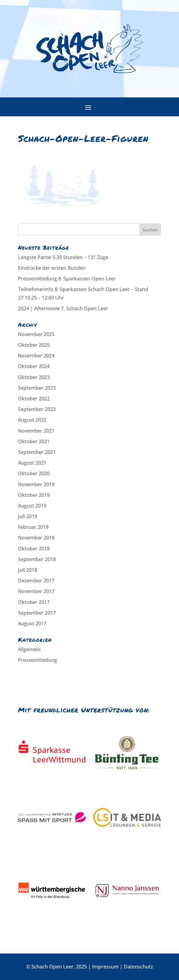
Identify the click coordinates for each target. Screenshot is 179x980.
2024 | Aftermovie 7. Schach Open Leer (63, 308)
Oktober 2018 (34, 549)
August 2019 (32, 506)
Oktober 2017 (34, 602)
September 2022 (37, 409)
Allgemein (29, 649)
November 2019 (36, 484)
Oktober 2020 (34, 473)
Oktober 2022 (34, 399)
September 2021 (37, 452)
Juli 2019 (28, 516)
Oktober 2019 (34, 495)
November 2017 (36, 591)
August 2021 (32, 463)
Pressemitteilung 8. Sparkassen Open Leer (67, 279)
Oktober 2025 (34, 345)
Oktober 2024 (34, 366)
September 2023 (37, 388)
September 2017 (37, 613)
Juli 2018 (28, 570)
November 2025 (36, 334)
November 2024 (36, 356)
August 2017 (32, 623)
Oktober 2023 (34, 377)
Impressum (105, 967)
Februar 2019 (33, 527)
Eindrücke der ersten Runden (52, 268)
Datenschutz (138, 967)
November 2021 (36, 431)
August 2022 (32, 420)
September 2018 (37, 559)
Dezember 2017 (36, 581)
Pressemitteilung (38, 660)
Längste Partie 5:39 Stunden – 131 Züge (63, 257)
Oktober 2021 (34, 441)
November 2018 (36, 538)
